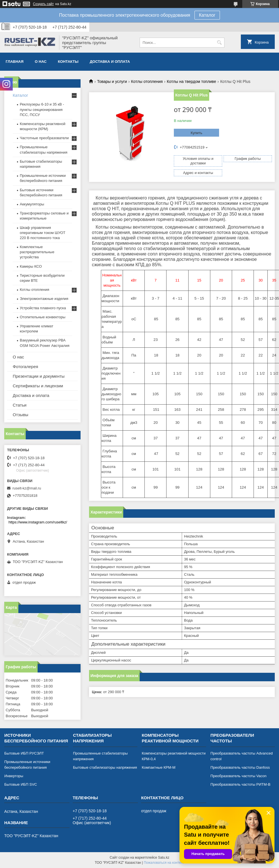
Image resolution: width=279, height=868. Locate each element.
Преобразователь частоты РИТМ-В (241, 784)
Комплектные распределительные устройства (37, 252)
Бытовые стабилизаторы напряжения (105, 767)
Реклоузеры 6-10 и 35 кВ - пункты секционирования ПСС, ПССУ (42, 109)
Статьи (20, 405)
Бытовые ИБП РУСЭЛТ (24, 753)
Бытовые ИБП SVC (21, 784)
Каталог (207, 15)
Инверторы (14, 776)
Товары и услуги (112, 81)
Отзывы (20, 415)
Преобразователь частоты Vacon (239, 776)
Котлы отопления (147, 81)
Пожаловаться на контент (164, 863)
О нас (41, 62)
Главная (15, 62)
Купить (196, 133)
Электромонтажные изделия (44, 299)
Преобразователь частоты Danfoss (240, 767)
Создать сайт (44, 4)
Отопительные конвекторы (43, 317)
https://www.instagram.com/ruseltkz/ (38, 522)
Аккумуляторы (32, 204)
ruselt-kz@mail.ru (27, 488)
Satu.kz (164, 858)
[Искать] (219, 43)
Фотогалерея (25, 367)
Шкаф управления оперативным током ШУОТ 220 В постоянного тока (43, 233)
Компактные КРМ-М (158, 767)
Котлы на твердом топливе (191, 81)
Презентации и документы (39, 376)
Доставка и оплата (110, 62)
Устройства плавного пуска (43, 308)
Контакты (68, 62)
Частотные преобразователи (44, 138)
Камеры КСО (31, 266)
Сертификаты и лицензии (38, 386)
